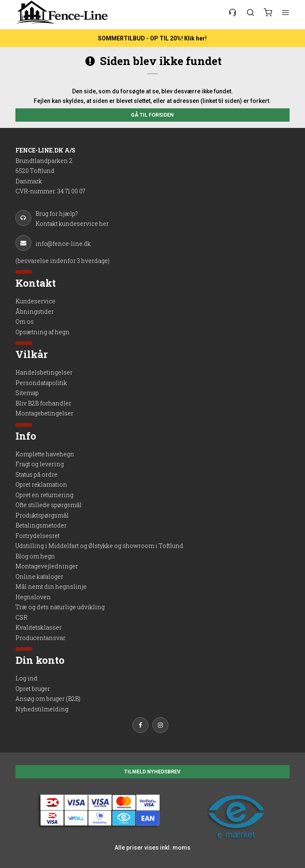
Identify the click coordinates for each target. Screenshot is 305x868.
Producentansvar (40, 638)
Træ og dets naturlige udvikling (60, 607)
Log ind (26, 678)
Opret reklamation (41, 484)
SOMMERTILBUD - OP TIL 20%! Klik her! (152, 38)
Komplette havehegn (45, 454)
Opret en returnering (44, 495)
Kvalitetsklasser (39, 627)
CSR (21, 617)
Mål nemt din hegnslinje (51, 587)
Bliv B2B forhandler (43, 403)
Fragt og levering (40, 464)
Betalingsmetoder (41, 525)
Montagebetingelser (44, 413)
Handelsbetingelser (44, 372)
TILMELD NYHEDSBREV (152, 772)
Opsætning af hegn (42, 332)
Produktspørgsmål (42, 515)
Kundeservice (35, 301)
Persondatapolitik (41, 383)
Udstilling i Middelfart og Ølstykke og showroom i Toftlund (99, 546)
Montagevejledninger (47, 566)
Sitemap (27, 393)
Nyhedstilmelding (42, 709)
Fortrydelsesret (37, 536)
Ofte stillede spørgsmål (49, 505)
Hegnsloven (33, 597)
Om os (25, 321)
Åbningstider (35, 311)
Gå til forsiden (152, 115)
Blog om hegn (35, 556)
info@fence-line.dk (53, 243)
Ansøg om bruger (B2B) (48, 699)
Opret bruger (33, 689)
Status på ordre (36, 474)
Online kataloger (39, 577)
